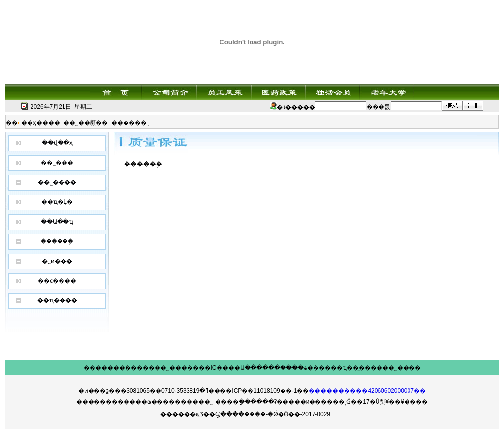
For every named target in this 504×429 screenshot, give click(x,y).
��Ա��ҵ (57, 222)
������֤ (57, 241)
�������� (107, 368)
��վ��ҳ (57, 143)
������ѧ (288, 368)
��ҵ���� (57, 300)
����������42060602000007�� (367, 391)
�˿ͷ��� (57, 261)
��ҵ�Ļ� (57, 202)
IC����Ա (228, 368)
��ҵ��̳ (345, 368)
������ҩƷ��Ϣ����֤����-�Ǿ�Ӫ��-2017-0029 (245, 414)
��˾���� (57, 182)
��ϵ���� (57, 281)
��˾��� (57, 163)
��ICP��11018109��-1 (258, 391)
